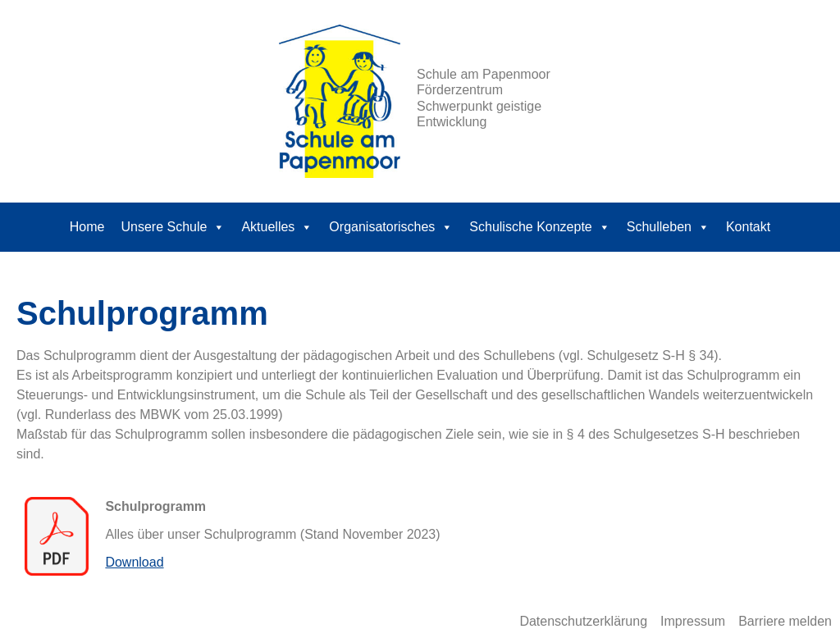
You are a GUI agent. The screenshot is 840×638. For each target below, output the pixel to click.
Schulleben (668, 227)
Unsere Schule (173, 227)
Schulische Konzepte (539, 227)
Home (87, 227)
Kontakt (748, 227)
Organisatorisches (391, 227)
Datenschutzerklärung (583, 621)
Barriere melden (785, 621)
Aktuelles (277, 227)
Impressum (693, 621)
